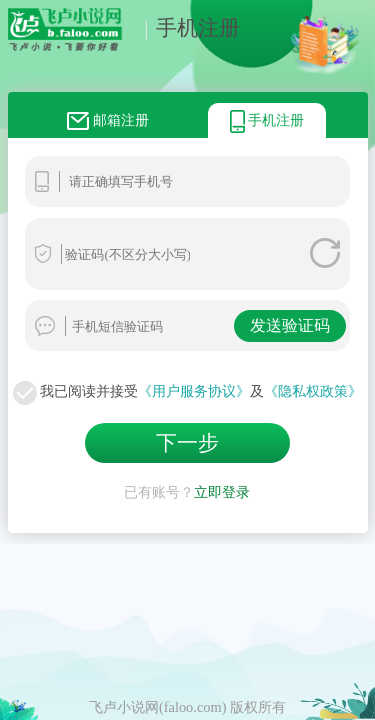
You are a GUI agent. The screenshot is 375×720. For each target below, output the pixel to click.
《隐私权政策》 (313, 391)
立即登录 (222, 488)
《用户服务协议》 (194, 391)
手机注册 (187, 27)
